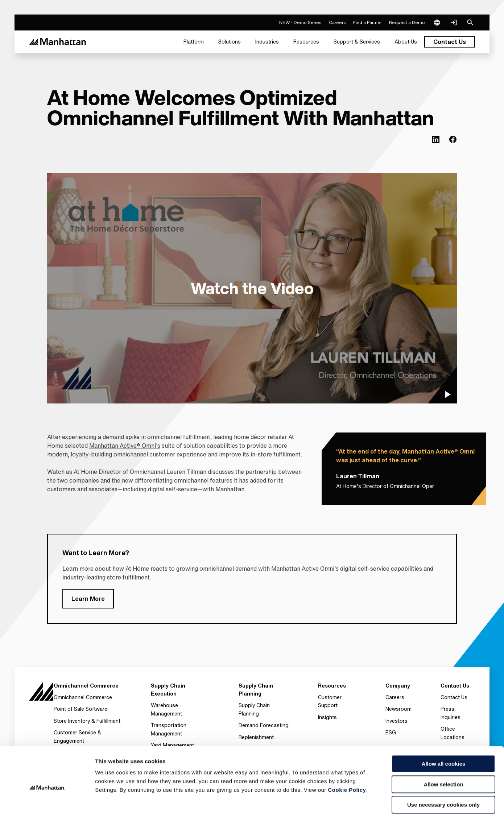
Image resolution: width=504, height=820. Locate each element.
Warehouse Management (166, 709)
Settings (375, 806)
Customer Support (330, 701)
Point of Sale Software (80, 709)
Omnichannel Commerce (83, 697)
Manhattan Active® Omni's (125, 446)
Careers (395, 697)
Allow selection (443, 754)
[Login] (454, 22)
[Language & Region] (437, 22)
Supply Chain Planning (254, 709)
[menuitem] (194, 42)
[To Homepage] (41, 692)
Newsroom (398, 709)
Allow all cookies (444, 733)
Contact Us (454, 697)
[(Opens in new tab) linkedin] (436, 139)
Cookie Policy (347, 759)
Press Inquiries (451, 713)
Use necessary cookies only (443, 774)
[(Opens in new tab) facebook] (453, 139)
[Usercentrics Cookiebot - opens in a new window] (47, 806)
